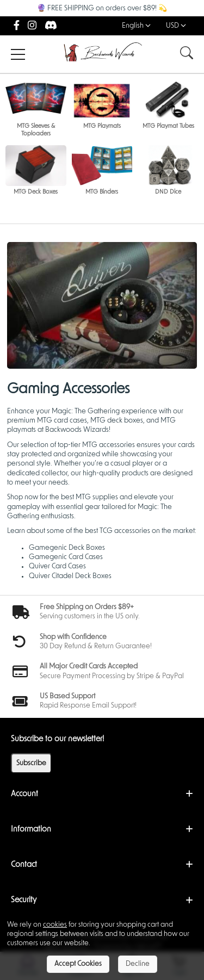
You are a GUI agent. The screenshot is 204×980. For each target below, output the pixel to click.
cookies (55, 925)
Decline (138, 964)
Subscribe (31, 763)
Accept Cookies (78, 964)
